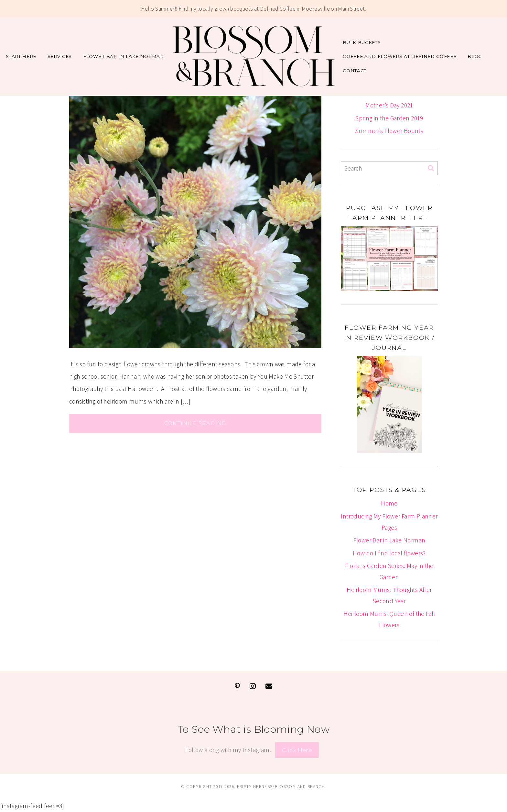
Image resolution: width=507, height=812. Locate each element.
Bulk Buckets (362, 42)
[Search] (431, 169)
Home (389, 503)
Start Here (21, 56)
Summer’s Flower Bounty (389, 131)
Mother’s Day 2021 (389, 105)
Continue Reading (195, 423)
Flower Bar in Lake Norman (124, 56)
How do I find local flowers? (389, 553)
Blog (475, 56)
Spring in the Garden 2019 (389, 118)
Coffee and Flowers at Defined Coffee (399, 56)
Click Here (297, 750)
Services (60, 56)
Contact (355, 71)
